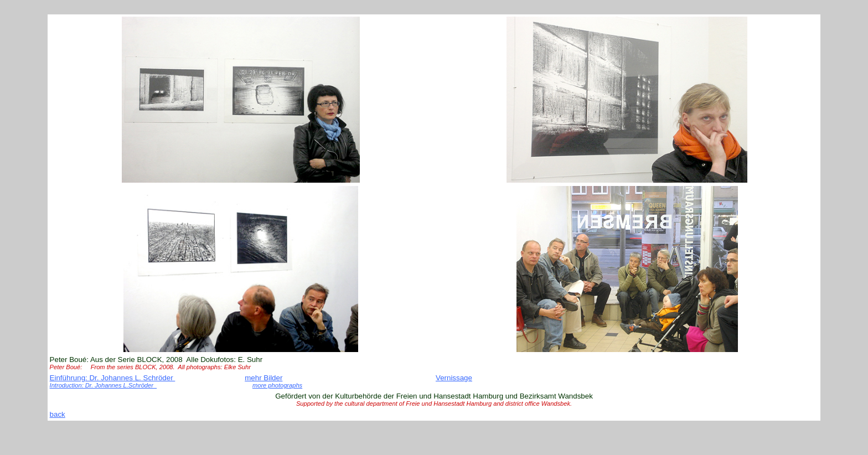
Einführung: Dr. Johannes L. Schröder (113, 378)
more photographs (277, 385)
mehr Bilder (263, 378)
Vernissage (454, 378)
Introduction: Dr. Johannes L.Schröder (104, 385)
